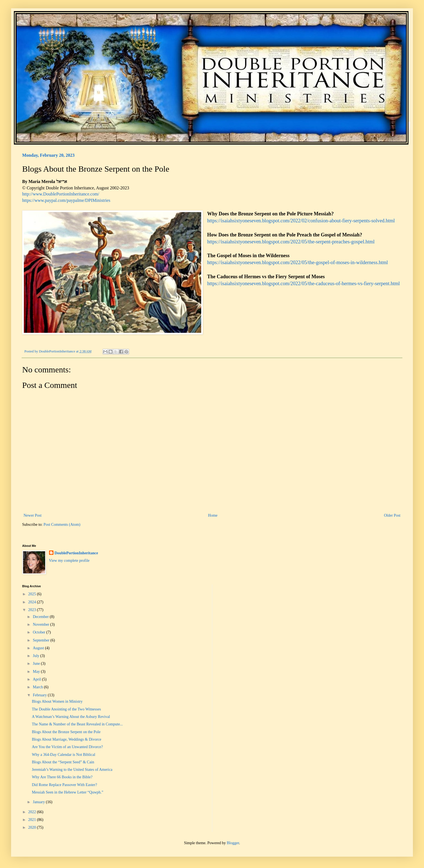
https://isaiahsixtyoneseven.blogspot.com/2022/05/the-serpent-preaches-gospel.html (291, 242)
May (37, 672)
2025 (33, 594)
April (37, 679)
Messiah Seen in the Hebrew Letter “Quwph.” (68, 792)
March (38, 687)
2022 (33, 812)
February (40, 695)
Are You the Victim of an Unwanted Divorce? (67, 747)
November (41, 624)
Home (213, 515)
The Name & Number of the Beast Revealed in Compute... (77, 724)
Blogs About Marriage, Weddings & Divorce (67, 739)
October (39, 632)
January (39, 802)
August (39, 648)
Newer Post (33, 515)
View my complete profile (69, 561)
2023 (33, 610)
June (37, 664)
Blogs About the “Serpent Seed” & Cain (63, 762)
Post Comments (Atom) (62, 525)
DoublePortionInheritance (76, 553)
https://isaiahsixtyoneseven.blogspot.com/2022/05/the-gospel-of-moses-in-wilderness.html (298, 262)
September (41, 640)
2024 (33, 602)
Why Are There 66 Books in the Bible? (62, 777)
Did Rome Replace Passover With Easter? (64, 785)
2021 (33, 820)
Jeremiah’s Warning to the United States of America (72, 770)
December (41, 617)
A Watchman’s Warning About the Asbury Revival (71, 717)
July (36, 656)
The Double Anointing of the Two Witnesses (66, 709)
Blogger (233, 843)
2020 (33, 827)
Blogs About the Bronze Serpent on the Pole (66, 732)
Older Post (392, 515)
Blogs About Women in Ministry (57, 701)
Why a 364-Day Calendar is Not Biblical (64, 755)
